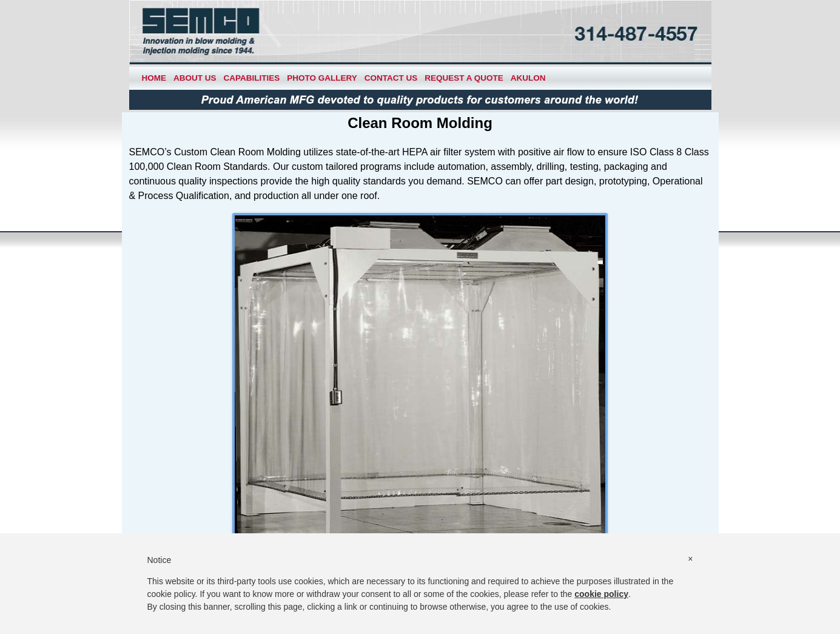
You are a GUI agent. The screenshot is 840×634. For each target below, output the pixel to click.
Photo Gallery (322, 78)
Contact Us (391, 78)
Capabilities (252, 78)
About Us (195, 78)
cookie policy (601, 594)
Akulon (528, 78)
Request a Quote (464, 78)
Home (154, 78)
